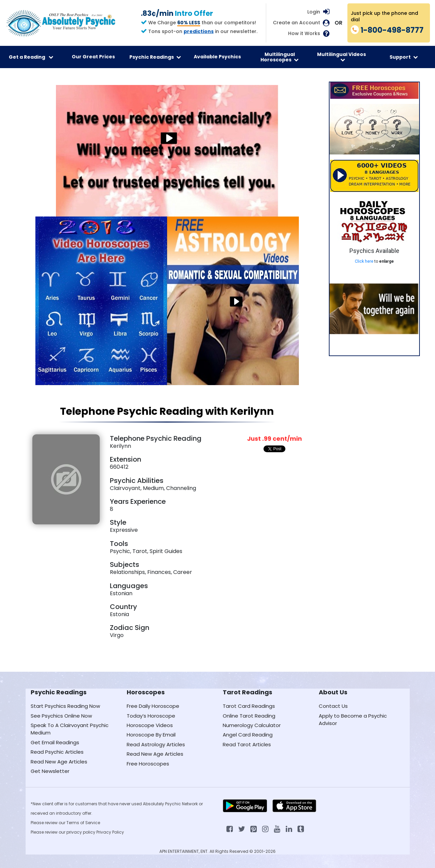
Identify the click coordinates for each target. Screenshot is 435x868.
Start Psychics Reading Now (65, 706)
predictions (199, 31)
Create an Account (297, 23)
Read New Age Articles (59, 762)
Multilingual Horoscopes (279, 57)
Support (404, 57)
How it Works (304, 34)
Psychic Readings (155, 57)
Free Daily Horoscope (153, 706)
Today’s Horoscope (151, 716)
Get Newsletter (50, 771)
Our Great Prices (93, 57)
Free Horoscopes (148, 764)
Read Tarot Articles (247, 744)
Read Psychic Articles (57, 752)
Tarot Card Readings (249, 706)
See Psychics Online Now (61, 716)
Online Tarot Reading (249, 716)
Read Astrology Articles (156, 744)
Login (314, 12)
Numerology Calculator (252, 725)
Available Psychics (217, 57)
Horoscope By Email (151, 735)
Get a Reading (31, 57)
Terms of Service (83, 823)
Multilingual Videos (341, 57)
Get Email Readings (55, 742)
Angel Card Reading (248, 735)
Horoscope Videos (150, 725)
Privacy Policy (110, 832)
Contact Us (333, 706)
